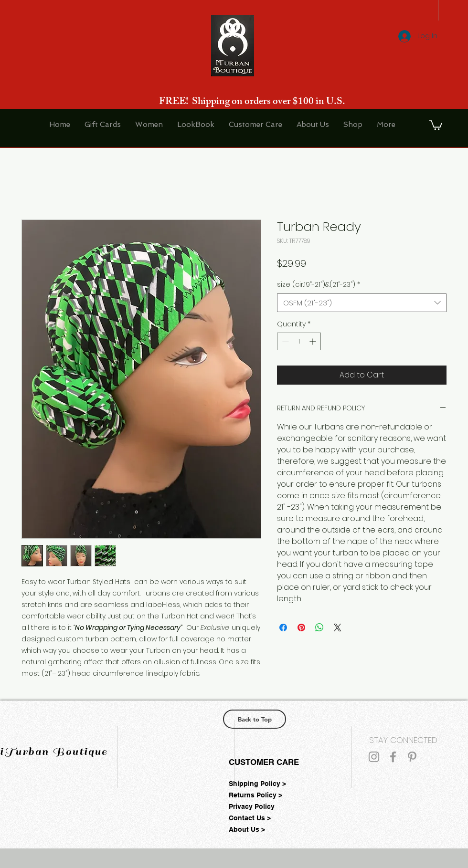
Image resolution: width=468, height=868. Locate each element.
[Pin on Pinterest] (301, 627)
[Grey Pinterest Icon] (412, 757)
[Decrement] (284, 341)
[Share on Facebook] (283, 627)
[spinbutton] (299, 341)
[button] (436, 125)
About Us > (247, 829)
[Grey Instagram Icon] (374, 757)
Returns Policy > (255, 795)
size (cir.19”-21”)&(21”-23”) (319, 285)
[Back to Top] (255, 719)
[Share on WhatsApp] (319, 627)
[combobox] (362, 303)
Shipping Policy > (257, 784)
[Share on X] (338, 627)
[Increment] (314, 341)
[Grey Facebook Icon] (393, 757)
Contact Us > (250, 818)
